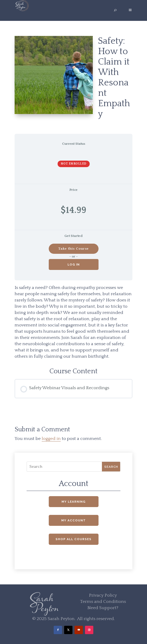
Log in (74, 264)
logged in (51, 439)
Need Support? (103, 608)
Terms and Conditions (103, 602)
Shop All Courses (73, 539)
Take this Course (73, 249)
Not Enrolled (74, 164)
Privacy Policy (103, 595)
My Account (73, 520)
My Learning (73, 502)
